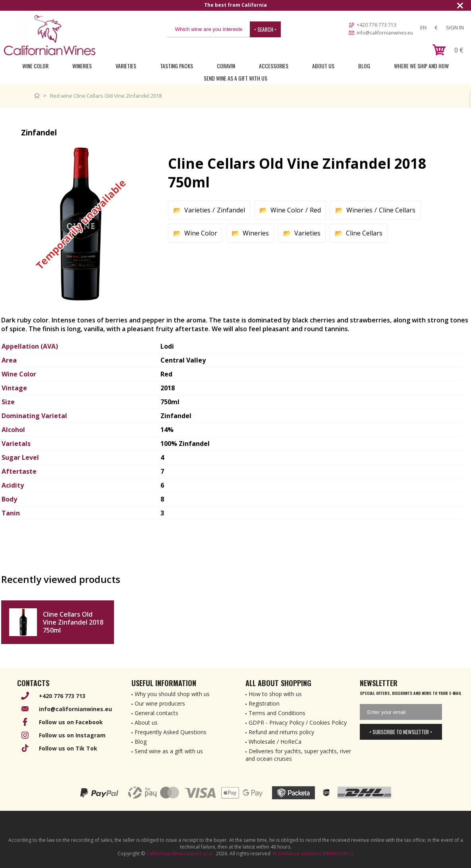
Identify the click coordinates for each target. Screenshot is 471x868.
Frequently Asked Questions (171, 732)
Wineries (82, 66)
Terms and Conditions (277, 713)
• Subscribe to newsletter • (401, 732)
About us (146, 722)
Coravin (226, 66)
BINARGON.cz (338, 854)
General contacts (156, 713)
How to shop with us (275, 694)
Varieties (126, 66)
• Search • (265, 29)
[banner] (50, 35)
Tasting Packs (177, 66)
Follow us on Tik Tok (68, 748)
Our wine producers (160, 703)
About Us (323, 66)
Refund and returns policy (281, 732)
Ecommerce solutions (297, 854)
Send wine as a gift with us (235, 78)
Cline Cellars (397, 210)
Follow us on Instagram (72, 735)
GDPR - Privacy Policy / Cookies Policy (298, 722)
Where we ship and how (421, 66)
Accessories (274, 66)
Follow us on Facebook (71, 722)
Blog (364, 66)
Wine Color (35, 66)
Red (315, 210)
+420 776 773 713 (376, 25)
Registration (264, 703)
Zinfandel (231, 210)
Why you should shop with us (172, 694)
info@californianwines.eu (385, 33)
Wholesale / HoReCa (275, 742)
